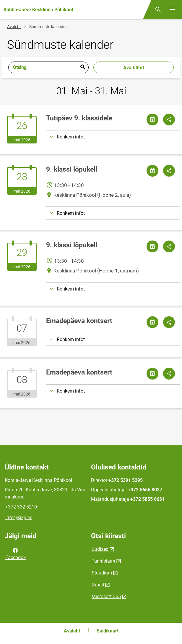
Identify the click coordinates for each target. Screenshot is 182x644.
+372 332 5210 (21, 507)
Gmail (98, 585)
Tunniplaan (103, 561)
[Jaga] (169, 120)
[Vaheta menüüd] (172, 9)
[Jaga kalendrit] (152, 120)
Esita (83, 67)
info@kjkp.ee (19, 518)
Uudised (100, 549)
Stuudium (102, 573)
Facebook (16, 553)
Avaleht (14, 27)
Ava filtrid (134, 68)
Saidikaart (108, 631)
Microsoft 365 (106, 597)
